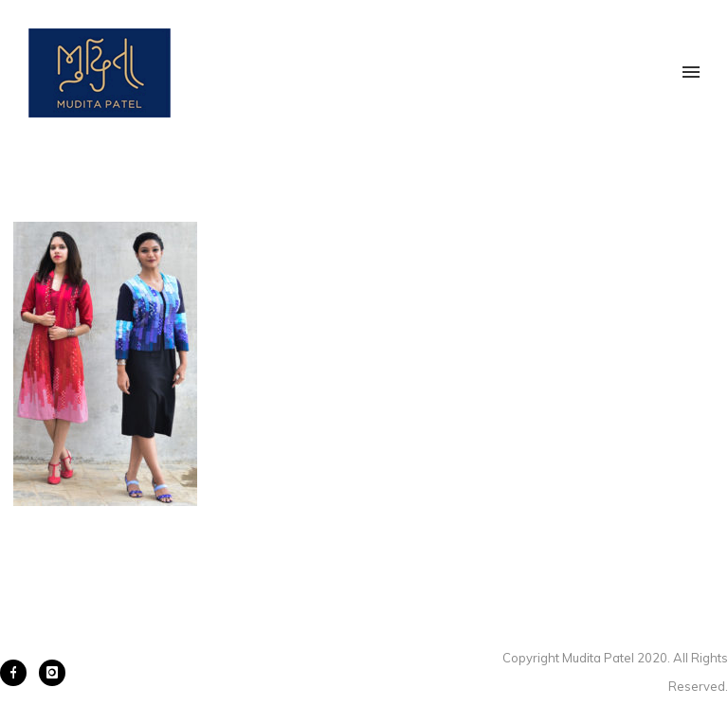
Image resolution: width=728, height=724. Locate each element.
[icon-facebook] (18, 673)
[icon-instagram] (52, 673)
